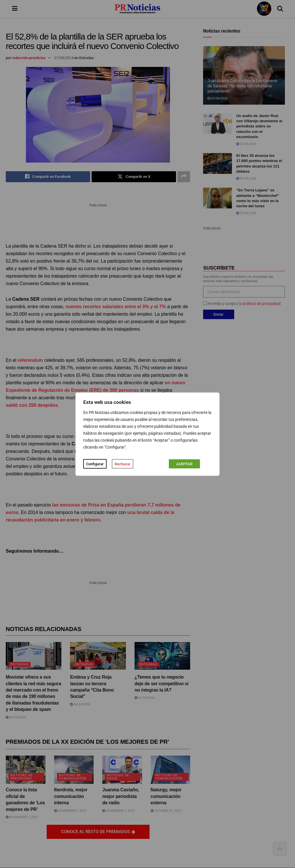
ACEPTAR (184, 464)
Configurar (95, 464)
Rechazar (123, 464)
